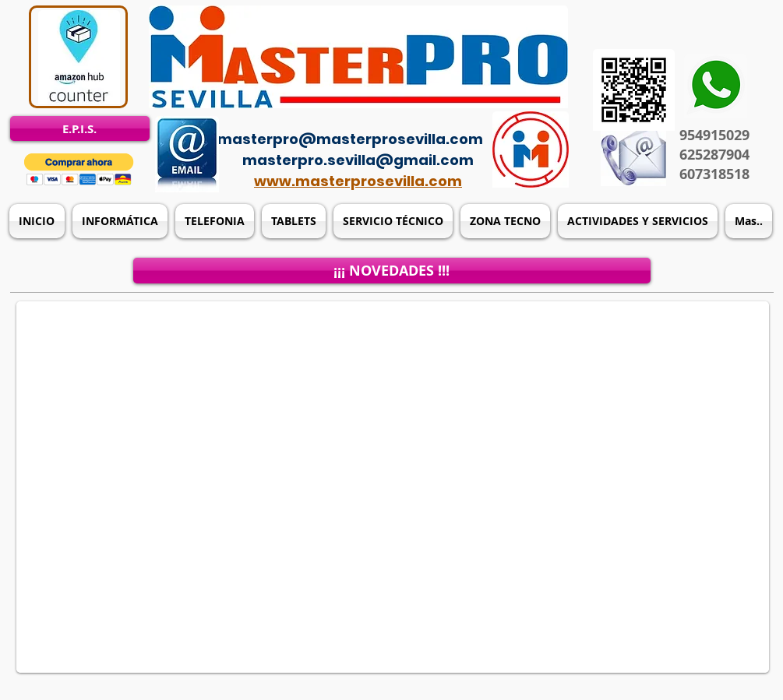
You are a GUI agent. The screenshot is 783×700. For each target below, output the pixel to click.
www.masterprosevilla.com (358, 181)
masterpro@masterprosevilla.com (350, 139)
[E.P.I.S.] (80, 128)
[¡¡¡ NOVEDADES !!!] (392, 271)
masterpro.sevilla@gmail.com (358, 160)
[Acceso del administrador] (401, 117)
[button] (79, 169)
